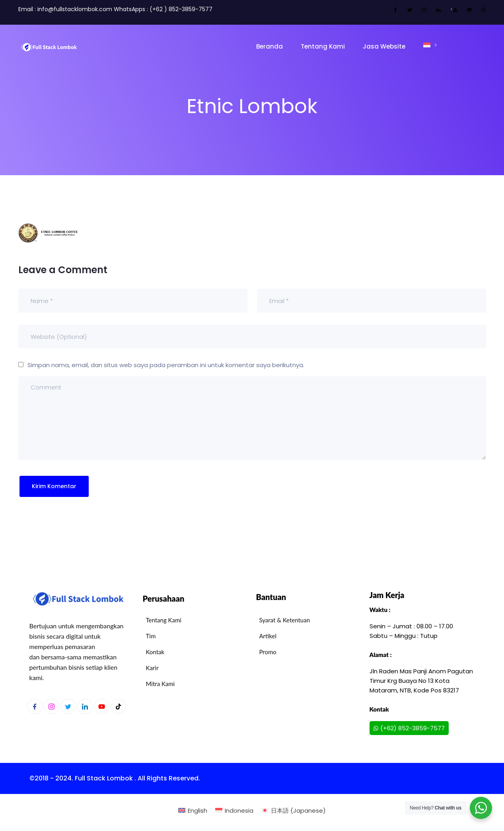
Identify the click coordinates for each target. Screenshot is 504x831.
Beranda (270, 46)
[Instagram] (52, 706)
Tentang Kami (323, 46)
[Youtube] (102, 706)
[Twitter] (68, 706)
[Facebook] (35, 706)
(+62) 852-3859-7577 (409, 728)
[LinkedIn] (85, 706)
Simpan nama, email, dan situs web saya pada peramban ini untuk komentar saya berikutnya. (166, 365)
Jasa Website (384, 46)
